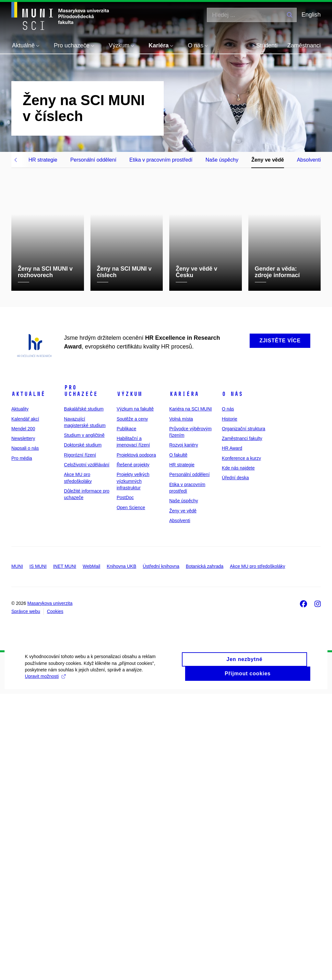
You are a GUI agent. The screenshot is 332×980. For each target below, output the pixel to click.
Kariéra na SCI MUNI (190, 695)
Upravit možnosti (129, 969)
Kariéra (184, 680)
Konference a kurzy (241, 744)
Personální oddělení (93, 160)
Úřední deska (235, 764)
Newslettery (23, 725)
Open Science (131, 793)
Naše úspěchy (222, 160)
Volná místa (181, 705)
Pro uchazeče (81, 677)
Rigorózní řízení (80, 741)
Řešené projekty (133, 751)
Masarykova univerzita (50, 889)
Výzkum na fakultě (135, 695)
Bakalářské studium (84, 695)
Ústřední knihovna (161, 852)
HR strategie (43, 160)
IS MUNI (38, 852)
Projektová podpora (136, 741)
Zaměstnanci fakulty (242, 725)
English (311, 15)
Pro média (22, 744)
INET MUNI (65, 852)
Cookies (55, 898)
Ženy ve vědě (268, 160)
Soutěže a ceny (132, 705)
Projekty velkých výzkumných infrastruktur (133, 767)
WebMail (91, 852)
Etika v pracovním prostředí (161, 160)
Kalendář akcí (25, 705)
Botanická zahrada (205, 852)
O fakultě (178, 741)
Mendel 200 (23, 715)
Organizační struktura (243, 715)
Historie (229, 705)
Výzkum (129, 680)
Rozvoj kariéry (184, 731)
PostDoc (125, 784)
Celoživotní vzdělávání (87, 751)
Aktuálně (28, 680)
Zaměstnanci (304, 45)
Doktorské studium (83, 731)
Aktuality (20, 695)
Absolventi (309, 160)
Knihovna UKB (121, 852)
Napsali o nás (25, 734)
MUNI (17, 852)
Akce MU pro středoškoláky (257, 852)
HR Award (232, 734)
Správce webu (26, 898)
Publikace (127, 715)
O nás (232, 680)
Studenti (267, 45)
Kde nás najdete (238, 754)
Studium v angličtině (84, 721)
